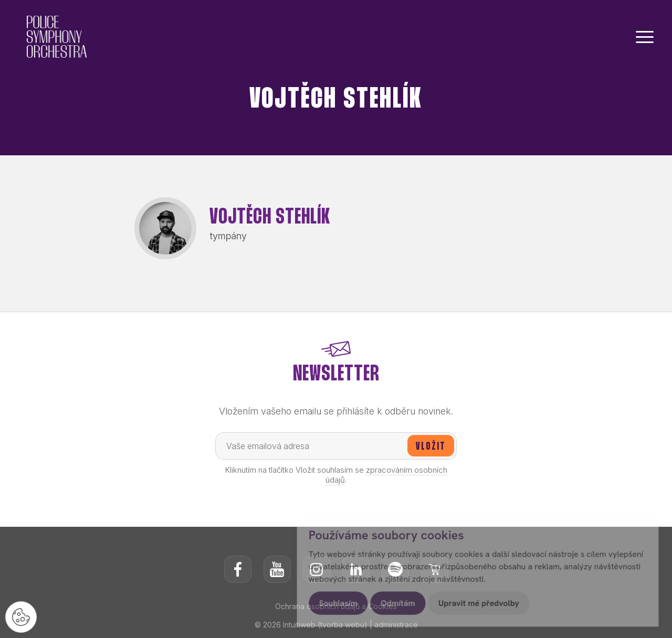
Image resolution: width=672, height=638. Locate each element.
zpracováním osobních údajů (386, 475)
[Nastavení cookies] (21, 617)
